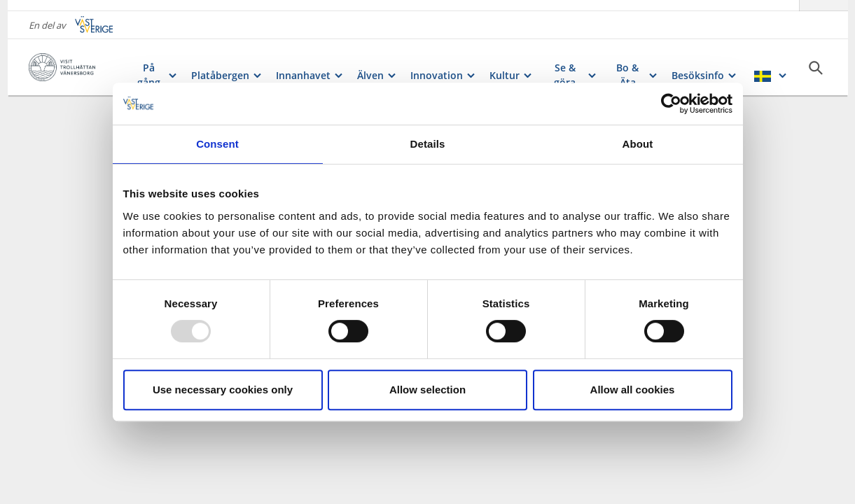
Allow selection (427, 390)
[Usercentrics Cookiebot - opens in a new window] (671, 104)
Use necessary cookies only (223, 390)
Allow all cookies (633, 390)
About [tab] (638, 144)
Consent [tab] (217, 144)
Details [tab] (428, 144)
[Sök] (816, 57)
